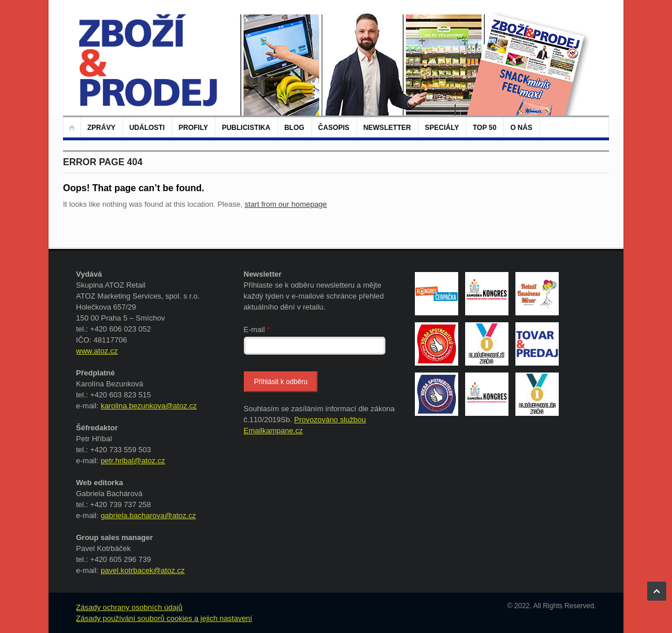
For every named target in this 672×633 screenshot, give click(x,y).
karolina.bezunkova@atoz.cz (148, 406)
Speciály (442, 128)
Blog (294, 128)
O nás (521, 128)
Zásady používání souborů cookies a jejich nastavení (164, 618)
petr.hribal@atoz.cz (133, 461)
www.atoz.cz (97, 351)
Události (147, 128)
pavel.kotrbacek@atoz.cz (142, 570)
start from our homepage (285, 204)
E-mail (257, 329)
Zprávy (101, 128)
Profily (193, 128)
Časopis (334, 128)
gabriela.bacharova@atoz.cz (148, 515)
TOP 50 (484, 128)
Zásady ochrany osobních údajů (129, 607)
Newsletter (387, 128)
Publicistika (246, 128)
